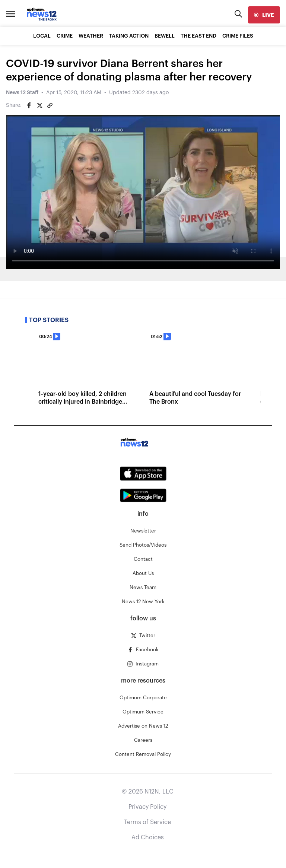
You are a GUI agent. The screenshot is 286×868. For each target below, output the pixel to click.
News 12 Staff (22, 93)
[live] (264, 15)
